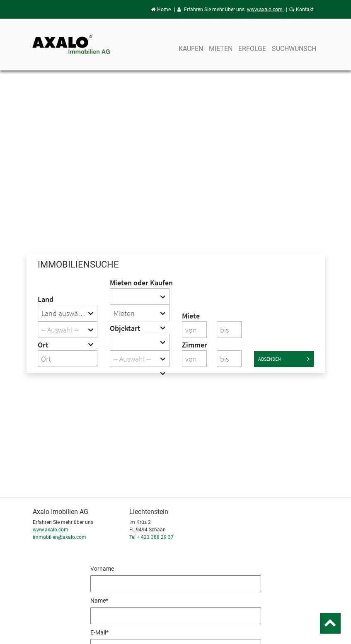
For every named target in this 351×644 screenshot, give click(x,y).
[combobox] (68, 313)
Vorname (102, 569)
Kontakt (301, 10)
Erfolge (252, 49)
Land (46, 299)
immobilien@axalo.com (59, 537)
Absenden (284, 359)
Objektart (125, 328)
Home (161, 10)
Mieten (221, 49)
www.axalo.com (265, 10)
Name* (99, 601)
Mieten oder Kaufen (140, 283)
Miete (191, 316)
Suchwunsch (294, 49)
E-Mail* (99, 632)
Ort (43, 345)
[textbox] (68, 330)
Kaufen (191, 49)
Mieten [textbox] (124, 313)
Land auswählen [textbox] (67, 313)
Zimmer (194, 345)
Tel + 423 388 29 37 (151, 537)
